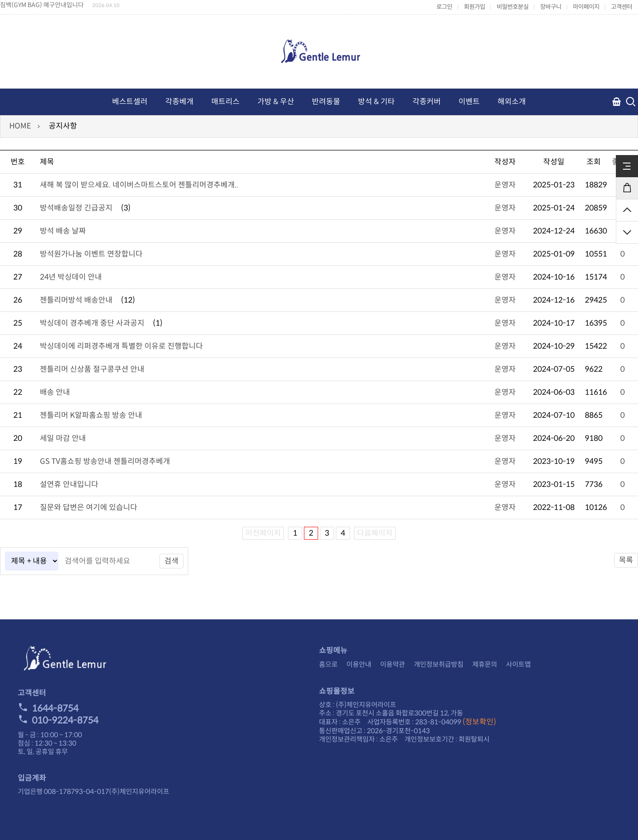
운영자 (505, 185)
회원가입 (475, 7)
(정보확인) (479, 722)
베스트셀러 (130, 102)
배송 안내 (55, 392)
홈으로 (328, 664)
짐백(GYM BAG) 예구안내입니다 (42, 5)
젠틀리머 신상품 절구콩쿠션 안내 (92, 369)
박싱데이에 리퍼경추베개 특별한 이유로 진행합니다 (121, 346)
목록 (626, 560)
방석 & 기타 (376, 102)
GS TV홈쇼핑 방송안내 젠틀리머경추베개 (105, 461)
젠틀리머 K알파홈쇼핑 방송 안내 (91, 415)
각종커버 (427, 102)
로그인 (444, 7)
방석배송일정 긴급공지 (76, 208)
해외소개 (512, 102)
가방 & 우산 (276, 102)
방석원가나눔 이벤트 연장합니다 (91, 254)
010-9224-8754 (58, 720)
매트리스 (226, 102)
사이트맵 (518, 664)
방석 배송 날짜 (63, 231)
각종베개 (179, 102)
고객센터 (622, 7)
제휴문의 (485, 664)
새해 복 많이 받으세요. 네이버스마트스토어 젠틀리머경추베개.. (139, 185)
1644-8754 (48, 708)
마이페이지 (586, 7)
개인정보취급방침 (439, 664)
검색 (171, 561)
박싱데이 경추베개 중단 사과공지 (92, 323)
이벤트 (469, 102)
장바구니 (551, 7)
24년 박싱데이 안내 (71, 277)
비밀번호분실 (513, 7)
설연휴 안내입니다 (69, 484)
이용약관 (393, 664)
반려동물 (326, 102)
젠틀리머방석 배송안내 (76, 300)
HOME (20, 126)
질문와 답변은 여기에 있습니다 (89, 507)
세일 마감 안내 (63, 438)
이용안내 (359, 664)
